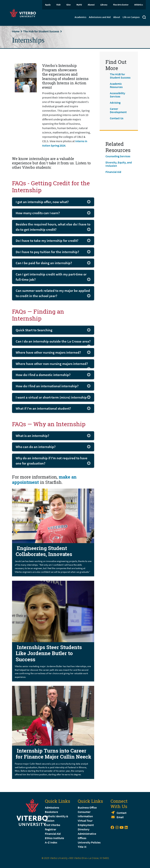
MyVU (79, 5)
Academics (80, 17)
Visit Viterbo (53, 825)
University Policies (89, 842)
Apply (48, 5)
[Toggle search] (144, 18)
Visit (58, 5)
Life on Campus (131, 17)
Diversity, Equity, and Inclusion (119, 164)
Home (16, 31)
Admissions (52, 807)
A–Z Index (51, 842)
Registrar (51, 829)
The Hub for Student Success (41, 31)
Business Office (87, 807)
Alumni (91, 5)
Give (69, 5)
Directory (84, 829)
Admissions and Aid (100, 17)
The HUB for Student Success (120, 76)
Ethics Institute (54, 838)
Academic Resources (116, 85)
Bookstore (51, 812)
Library (104, 5)
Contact (122, 813)
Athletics (139, 5)
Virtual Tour (85, 821)
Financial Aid (113, 172)
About (117, 17)
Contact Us (117, 118)
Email (120, 817)
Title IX (82, 847)
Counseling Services (118, 156)
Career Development (118, 110)
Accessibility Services (118, 95)
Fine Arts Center (121, 5)
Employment (86, 825)
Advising (115, 103)
